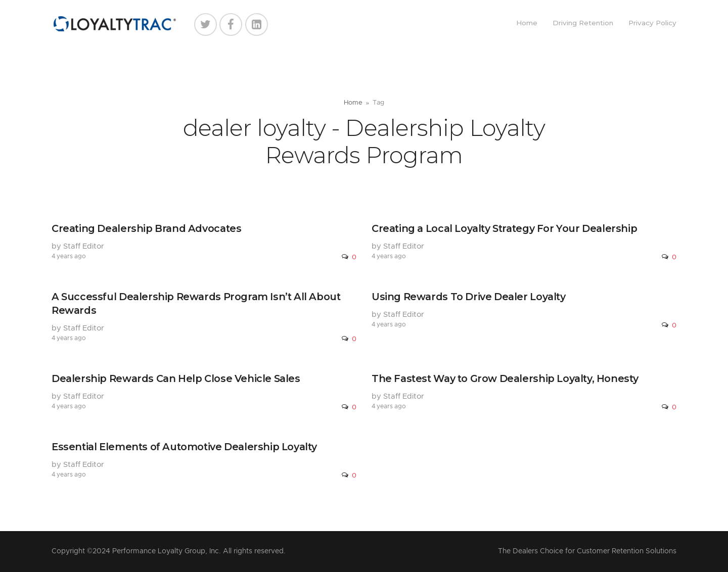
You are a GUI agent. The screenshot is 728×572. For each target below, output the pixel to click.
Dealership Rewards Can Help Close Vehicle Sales (176, 378)
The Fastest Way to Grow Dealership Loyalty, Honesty (505, 378)
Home (527, 23)
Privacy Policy (652, 23)
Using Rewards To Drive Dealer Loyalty (469, 297)
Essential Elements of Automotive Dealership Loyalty (184, 447)
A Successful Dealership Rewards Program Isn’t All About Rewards (196, 303)
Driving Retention (583, 23)
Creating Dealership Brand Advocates (146, 228)
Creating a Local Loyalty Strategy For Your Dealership (504, 228)
